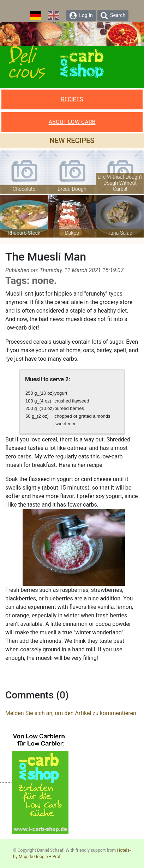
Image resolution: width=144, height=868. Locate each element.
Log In (81, 16)
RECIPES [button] (72, 99)
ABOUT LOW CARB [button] (72, 122)
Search (113, 16)
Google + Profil (48, 857)
